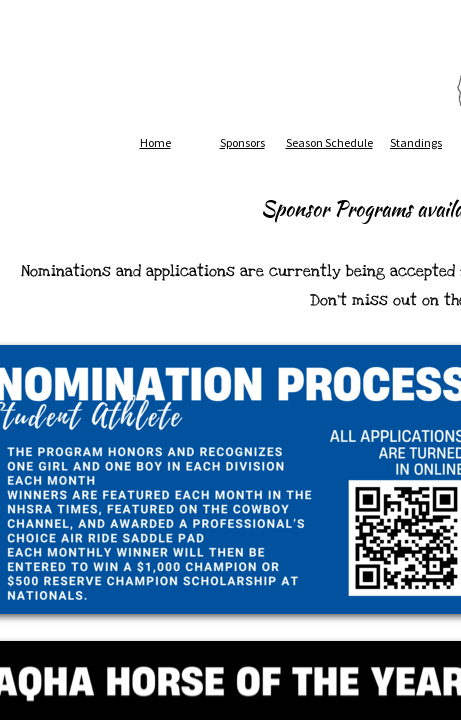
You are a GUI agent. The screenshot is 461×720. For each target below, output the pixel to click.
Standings (416, 142)
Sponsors (242, 142)
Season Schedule (329, 142)
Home (155, 142)
